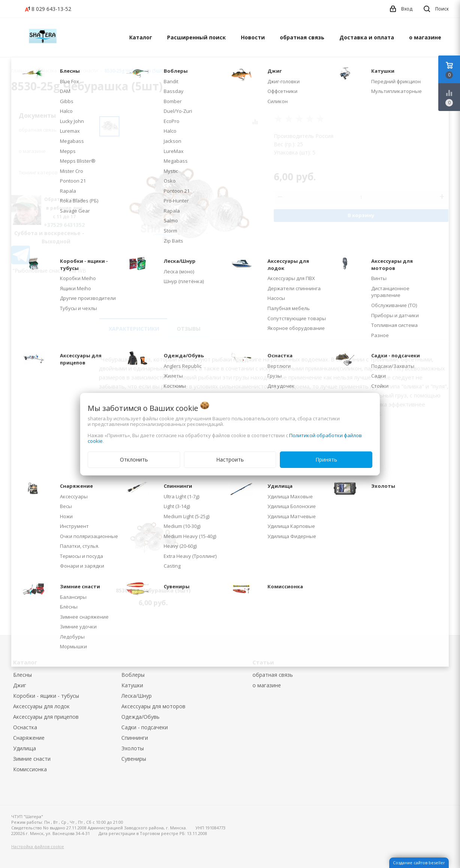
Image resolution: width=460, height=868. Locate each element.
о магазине (425, 37)
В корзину (361, 215)
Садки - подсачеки (145, 727)
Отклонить (134, 459)
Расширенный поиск (196, 37)
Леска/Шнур (137, 696)
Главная (20, 71)
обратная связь (302, 37)
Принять (326, 459)
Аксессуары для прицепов (46, 717)
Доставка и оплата (367, 37)
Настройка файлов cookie (38, 846)
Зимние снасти (32, 759)
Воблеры (133, 675)
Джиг (20, 685)
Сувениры (134, 759)
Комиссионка (30, 769)
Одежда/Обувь (140, 717)
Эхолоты (133, 748)
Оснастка (25, 727)
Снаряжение (29, 738)
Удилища (25, 748)
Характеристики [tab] (134, 329)
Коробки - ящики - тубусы (46, 696)
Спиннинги (135, 738)
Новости (253, 37)
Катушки (132, 685)
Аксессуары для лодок (41, 706)
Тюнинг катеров (38, 172)
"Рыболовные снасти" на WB (49, 271)
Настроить (230, 459)
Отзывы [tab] (189, 329)
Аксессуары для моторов (153, 706)
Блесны (22, 675)
